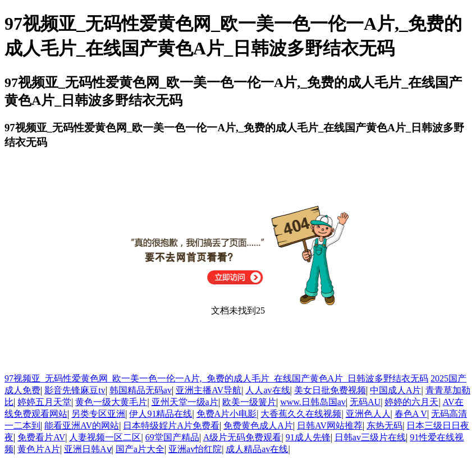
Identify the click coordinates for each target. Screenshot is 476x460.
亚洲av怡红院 (195, 449)
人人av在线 (267, 390)
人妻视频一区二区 (105, 437)
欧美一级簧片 (249, 402)
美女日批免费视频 (330, 390)
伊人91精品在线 (161, 414)
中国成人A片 (396, 390)
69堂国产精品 (172, 437)
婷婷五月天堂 (44, 402)
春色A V (411, 414)
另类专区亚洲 (98, 414)
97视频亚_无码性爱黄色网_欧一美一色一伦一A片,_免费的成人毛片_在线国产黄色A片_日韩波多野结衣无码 (216, 378)
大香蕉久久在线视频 (301, 414)
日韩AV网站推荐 (330, 426)
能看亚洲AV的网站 (82, 426)
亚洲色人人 (368, 414)
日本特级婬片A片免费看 (171, 426)
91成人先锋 (308, 437)
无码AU (365, 402)
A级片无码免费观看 (242, 437)
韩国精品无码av (141, 390)
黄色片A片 (39, 449)
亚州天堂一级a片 (185, 402)
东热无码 (385, 426)
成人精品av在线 (257, 449)
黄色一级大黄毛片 (111, 402)
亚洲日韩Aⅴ (88, 449)
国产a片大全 (140, 449)
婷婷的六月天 (411, 402)
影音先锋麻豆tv (75, 390)
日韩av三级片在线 (370, 437)
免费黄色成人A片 (258, 426)
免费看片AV (41, 437)
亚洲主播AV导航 (209, 390)
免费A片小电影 (227, 414)
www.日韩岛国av (313, 402)
